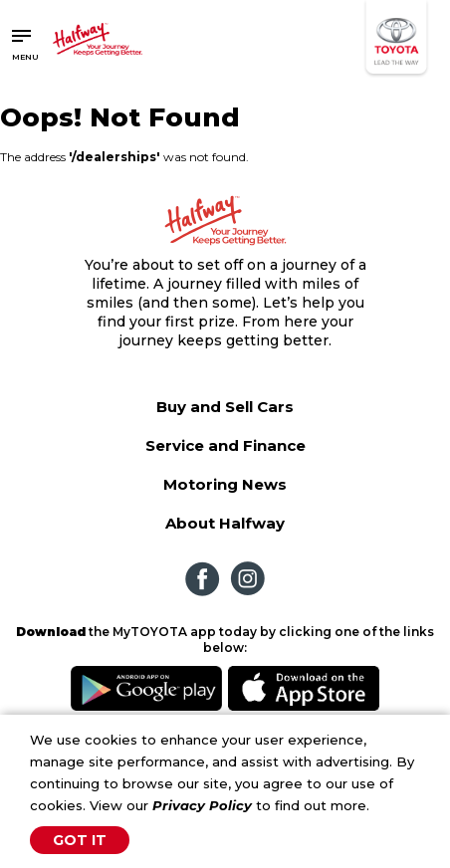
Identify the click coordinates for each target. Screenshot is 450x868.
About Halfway (225, 523)
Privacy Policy (202, 805)
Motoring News (225, 484)
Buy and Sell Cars (225, 407)
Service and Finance (225, 445)
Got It (80, 840)
